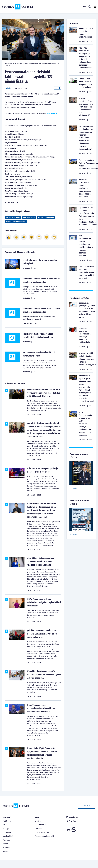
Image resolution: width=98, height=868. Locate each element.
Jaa (58, 88)
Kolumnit (7, 848)
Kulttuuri (7, 840)
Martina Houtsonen (13, 218)
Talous (6, 825)
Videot (5, 844)
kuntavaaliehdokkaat (46, 218)
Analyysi (6, 829)
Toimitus (38, 829)
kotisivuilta (52, 113)
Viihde (5, 851)
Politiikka (9, 88)
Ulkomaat (7, 832)
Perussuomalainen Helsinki (16, 222)
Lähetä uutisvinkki (42, 832)
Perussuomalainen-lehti (45, 836)
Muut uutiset (8, 836)
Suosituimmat (40, 825)
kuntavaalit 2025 (29, 218)
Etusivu (38, 821)
